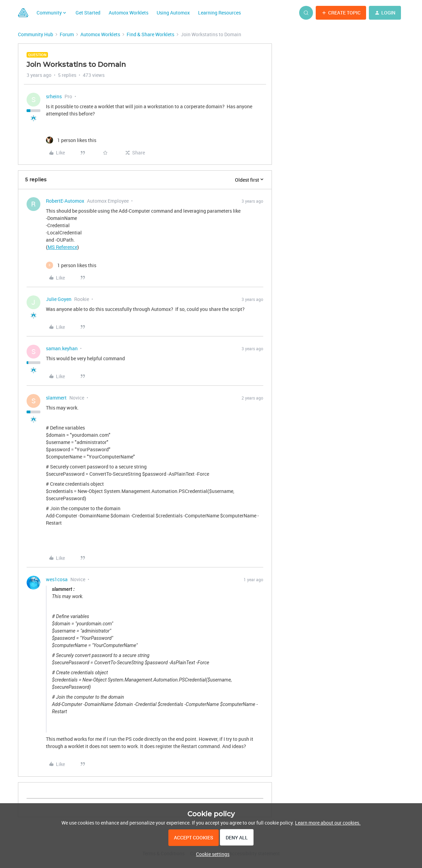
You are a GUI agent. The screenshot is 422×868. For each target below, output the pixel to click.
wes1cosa (57, 579)
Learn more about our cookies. (328, 823)
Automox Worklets (129, 13)
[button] (341, 13)
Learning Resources (219, 13)
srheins (54, 96)
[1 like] (71, 140)
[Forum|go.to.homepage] (23, 13)
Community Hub (36, 34)
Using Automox (173, 13)
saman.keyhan (62, 348)
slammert (56, 398)
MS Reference (62, 247)
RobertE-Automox (65, 201)
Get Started (88, 13)
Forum (67, 34)
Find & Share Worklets (150, 34)
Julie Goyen (59, 299)
